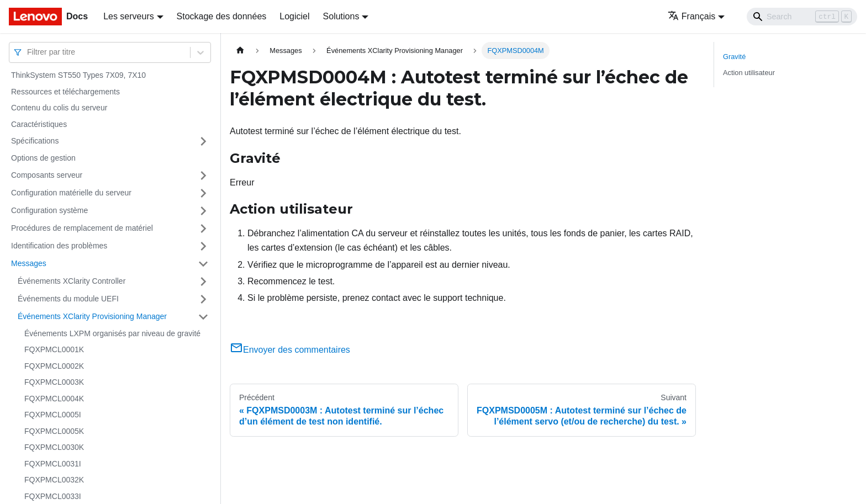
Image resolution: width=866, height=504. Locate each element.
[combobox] (28, 52)
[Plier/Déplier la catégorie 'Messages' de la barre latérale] (203, 264)
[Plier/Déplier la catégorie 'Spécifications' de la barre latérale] (203, 141)
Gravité (734, 57)
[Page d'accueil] (240, 51)
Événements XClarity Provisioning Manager (92, 316)
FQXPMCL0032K (54, 480)
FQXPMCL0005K (54, 431)
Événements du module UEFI (68, 299)
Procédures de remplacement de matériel (82, 228)
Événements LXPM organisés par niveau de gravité (112, 333)
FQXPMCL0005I (53, 415)
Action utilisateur (749, 73)
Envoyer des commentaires (290, 350)
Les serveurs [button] (129, 16)
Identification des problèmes (59, 246)
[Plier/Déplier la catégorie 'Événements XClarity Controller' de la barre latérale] (203, 282)
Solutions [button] (341, 16)
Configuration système (49, 210)
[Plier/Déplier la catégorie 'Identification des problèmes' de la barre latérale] (203, 246)
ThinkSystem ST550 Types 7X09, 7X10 (78, 75)
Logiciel (294, 16)
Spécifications (35, 141)
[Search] (802, 17)
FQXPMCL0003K (54, 382)
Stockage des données (222, 16)
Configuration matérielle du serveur (71, 193)
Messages (29, 263)
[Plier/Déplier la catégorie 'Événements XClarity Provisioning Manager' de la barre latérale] (203, 317)
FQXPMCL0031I (53, 464)
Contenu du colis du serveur (59, 108)
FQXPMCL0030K (54, 447)
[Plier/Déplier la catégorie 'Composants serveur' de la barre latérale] (203, 176)
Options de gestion (43, 158)
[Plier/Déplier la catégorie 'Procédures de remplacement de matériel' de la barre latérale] (203, 229)
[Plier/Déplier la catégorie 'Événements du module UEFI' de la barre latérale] (203, 299)
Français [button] (691, 16)
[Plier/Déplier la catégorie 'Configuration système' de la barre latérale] (203, 211)
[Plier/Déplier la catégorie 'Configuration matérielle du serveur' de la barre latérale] (203, 193)
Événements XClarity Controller (72, 281)
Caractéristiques (39, 124)
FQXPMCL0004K (54, 399)
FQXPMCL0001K (54, 349)
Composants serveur (47, 175)
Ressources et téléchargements (65, 92)
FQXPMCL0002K (54, 366)
